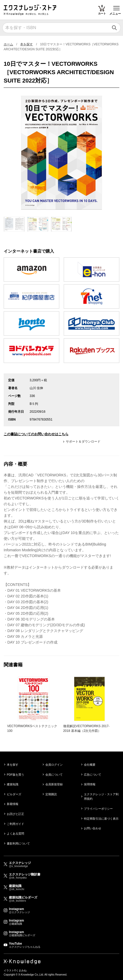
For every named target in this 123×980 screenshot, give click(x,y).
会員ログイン (54, 765)
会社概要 (90, 765)
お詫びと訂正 (15, 814)
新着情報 (13, 804)
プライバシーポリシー (98, 809)
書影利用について (18, 843)
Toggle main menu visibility (117, 6)
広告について (93, 775)
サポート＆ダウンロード (83, 442)
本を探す (26, 44)
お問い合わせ (93, 828)
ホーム (8, 44)
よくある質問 (15, 834)
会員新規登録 (54, 784)
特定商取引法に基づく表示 (101, 819)
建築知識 (13, 784)
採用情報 (90, 784)
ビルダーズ (14, 794)
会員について (54, 775)
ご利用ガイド (15, 824)
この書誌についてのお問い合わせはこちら (36, 434)
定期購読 (51, 794)
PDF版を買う (15, 775)
